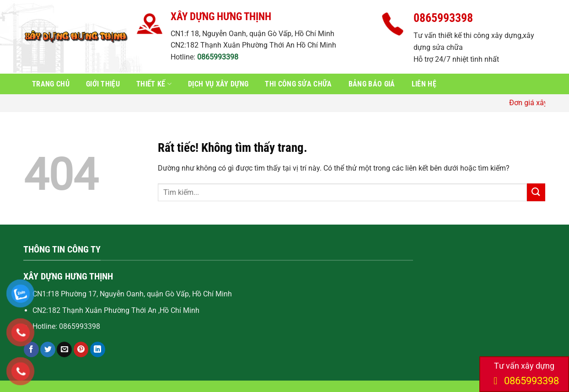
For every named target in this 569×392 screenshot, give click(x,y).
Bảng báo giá (372, 84)
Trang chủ (51, 84)
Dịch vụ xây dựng (218, 84)
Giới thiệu (103, 84)
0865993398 (218, 57)
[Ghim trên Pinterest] (81, 349)
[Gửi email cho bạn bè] (64, 349)
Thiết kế (154, 84)
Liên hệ (424, 84)
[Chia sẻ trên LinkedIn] (98, 349)
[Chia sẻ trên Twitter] (48, 349)
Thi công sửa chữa (298, 84)
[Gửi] (536, 192)
